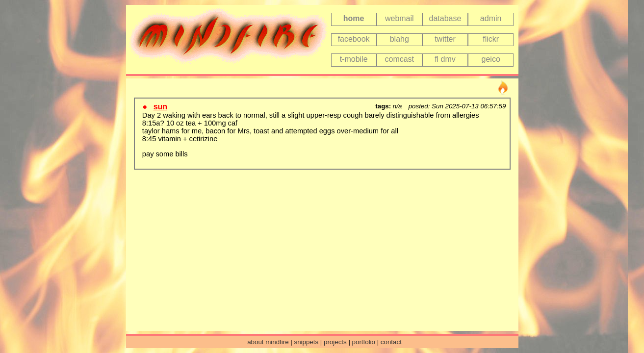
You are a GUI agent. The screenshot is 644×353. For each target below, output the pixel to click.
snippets (306, 342)
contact (391, 342)
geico (491, 59)
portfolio (364, 342)
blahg (399, 39)
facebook (354, 39)
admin (491, 18)
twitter (445, 39)
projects (335, 342)
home (354, 18)
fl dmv (445, 59)
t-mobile (354, 59)
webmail (399, 18)
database (445, 18)
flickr (491, 39)
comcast (399, 59)
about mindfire (268, 342)
